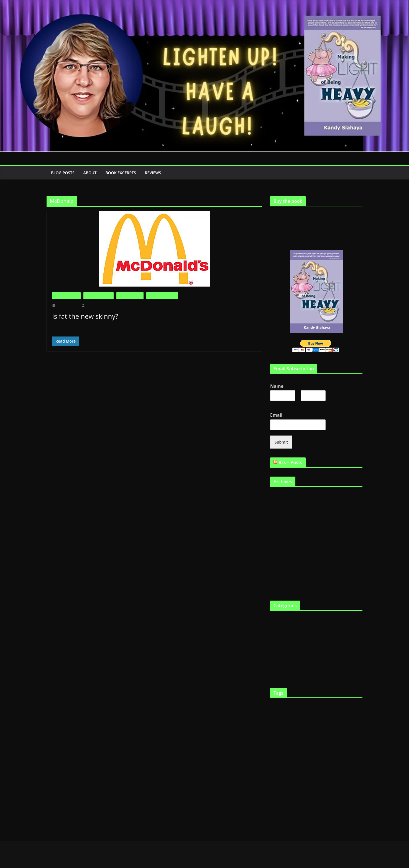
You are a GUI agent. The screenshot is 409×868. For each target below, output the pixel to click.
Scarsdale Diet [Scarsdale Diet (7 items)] (308, 785)
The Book (278, 656)
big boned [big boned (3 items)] (301, 706)
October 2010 (281, 568)
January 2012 (281, 513)
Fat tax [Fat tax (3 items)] (336, 740)
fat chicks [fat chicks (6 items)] (299, 740)
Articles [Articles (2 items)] (275, 707)
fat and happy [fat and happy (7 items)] (307, 728)
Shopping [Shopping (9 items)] (336, 785)
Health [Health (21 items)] (309, 752)
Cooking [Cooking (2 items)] (275, 718)
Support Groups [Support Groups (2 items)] (338, 796)
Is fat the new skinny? (84, 316)
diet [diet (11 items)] (286, 716)
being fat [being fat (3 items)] (287, 706)
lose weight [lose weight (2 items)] (293, 764)
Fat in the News (130, 296)
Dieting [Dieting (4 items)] (298, 717)
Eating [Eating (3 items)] (318, 717)
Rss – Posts (292, 462)
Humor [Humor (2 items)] (342, 753)
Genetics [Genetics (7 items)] (288, 752)
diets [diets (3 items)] (309, 717)
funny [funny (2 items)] (358, 740)
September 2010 (283, 577)
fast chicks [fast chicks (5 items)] (348, 717)
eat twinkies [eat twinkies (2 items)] (331, 718)
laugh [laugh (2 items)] (282, 764)
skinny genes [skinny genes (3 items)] (309, 796)
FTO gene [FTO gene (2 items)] (348, 740)
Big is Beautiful (66, 296)
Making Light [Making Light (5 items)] (314, 763)
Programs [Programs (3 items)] (285, 785)
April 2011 (279, 532)
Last (304, 404)
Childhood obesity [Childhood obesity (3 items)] (349, 706)
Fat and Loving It (99, 296)
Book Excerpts (124, 173)
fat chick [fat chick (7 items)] (279, 739)
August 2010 (280, 587)
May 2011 (278, 522)
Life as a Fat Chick (162, 296)
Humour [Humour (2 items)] (352, 753)
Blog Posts (63, 173)
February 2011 (282, 550)
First (273, 404)
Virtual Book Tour (284, 674)
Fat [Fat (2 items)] (290, 729)
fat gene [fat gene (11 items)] (320, 739)
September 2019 (283, 495)
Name (277, 386)
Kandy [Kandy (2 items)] (274, 764)
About (91, 173)
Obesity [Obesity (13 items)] (304, 773)
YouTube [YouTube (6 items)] (318, 809)
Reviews (158, 173)
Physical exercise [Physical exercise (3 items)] (328, 774)
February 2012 (282, 504)
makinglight (94, 305)
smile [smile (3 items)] (323, 796)
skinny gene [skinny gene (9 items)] (284, 795)
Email (278, 415)
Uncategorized (282, 665)
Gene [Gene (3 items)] (274, 753)
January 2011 (281, 559)
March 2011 (280, 541)
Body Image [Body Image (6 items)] (322, 706)
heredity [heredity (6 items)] (328, 753)
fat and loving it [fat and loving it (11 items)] (342, 728)
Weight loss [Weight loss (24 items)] (289, 808)
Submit (281, 441)
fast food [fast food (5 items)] (278, 728)
